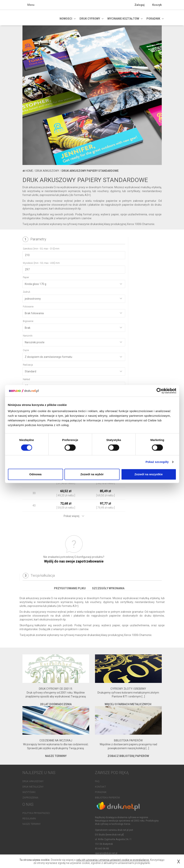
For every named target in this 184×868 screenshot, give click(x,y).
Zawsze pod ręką (112, 773)
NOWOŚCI (66, 19)
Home (29, 171)
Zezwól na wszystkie (149, 474)
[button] (33, 130)
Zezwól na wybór (92, 474)
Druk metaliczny (33, 787)
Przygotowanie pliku (70, 588)
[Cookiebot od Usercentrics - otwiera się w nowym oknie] (159, 391)
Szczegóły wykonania (108, 588)
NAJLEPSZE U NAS (39, 773)
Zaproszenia (30, 798)
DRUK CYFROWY (90, 19)
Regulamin (29, 820)
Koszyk (157, 5)
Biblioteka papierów (107, 798)
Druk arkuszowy (47, 171)
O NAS (28, 805)
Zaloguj (139, 5)
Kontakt (100, 787)
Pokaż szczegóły (157, 462)
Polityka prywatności (36, 814)
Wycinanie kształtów (123, 19)
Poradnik (101, 792)
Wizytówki (29, 792)
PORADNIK (153, 19)
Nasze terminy (32, 825)
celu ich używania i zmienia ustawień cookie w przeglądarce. (113, 860)
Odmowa (35, 474)
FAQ (97, 781)
